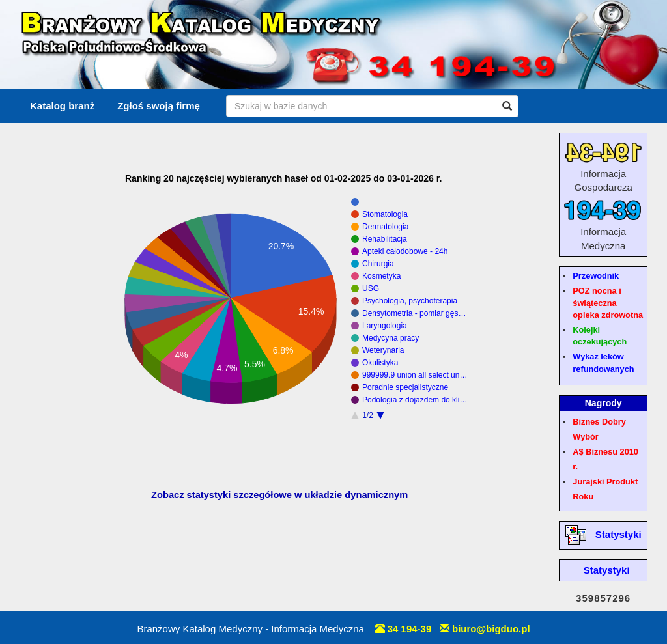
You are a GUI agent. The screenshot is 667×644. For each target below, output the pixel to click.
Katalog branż (62, 106)
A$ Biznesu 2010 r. (605, 459)
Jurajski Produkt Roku (605, 489)
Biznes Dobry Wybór (599, 429)
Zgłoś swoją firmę (159, 106)
